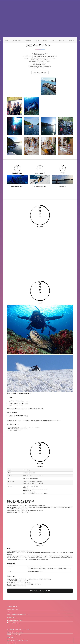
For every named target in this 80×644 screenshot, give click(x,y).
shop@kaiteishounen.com (29, 492)
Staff (53, 40)
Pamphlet (71, 40)
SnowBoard (28, 40)
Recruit (61, 40)
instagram (16, 623)
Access (45, 40)
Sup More (63, 186)
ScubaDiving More (17, 186)
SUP (37, 40)
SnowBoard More (40, 186)
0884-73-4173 (27, 490)
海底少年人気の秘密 (40, 73)
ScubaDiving (17, 40)
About (7, 40)
